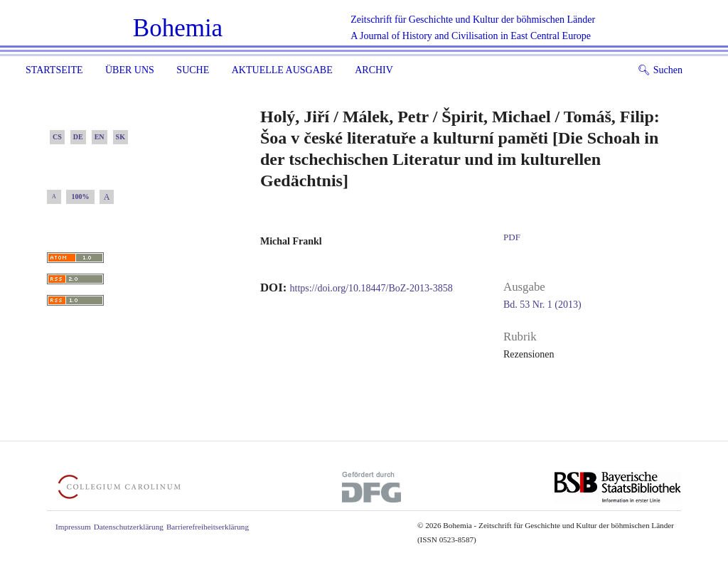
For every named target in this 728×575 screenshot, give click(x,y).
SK (121, 137)
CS (57, 137)
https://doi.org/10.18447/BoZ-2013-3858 (371, 288)
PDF (512, 237)
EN (100, 137)
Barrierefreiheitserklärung (208, 527)
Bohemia (178, 28)
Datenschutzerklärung (129, 527)
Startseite (54, 70)
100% (81, 197)
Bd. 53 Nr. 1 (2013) (542, 305)
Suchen (660, 70)
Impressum (73, 527)
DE (78, 137)
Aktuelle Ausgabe (282, 70)
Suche (193, 70)
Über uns (130, 70)
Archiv (374, 70)
